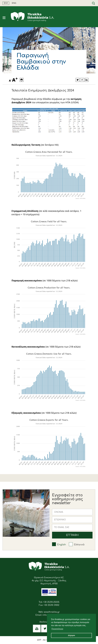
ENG (14, 3)
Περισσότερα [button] (57, 629)
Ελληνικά (79, 545)
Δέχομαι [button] (71, 635)
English (62, 545)
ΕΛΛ (6, 3)
